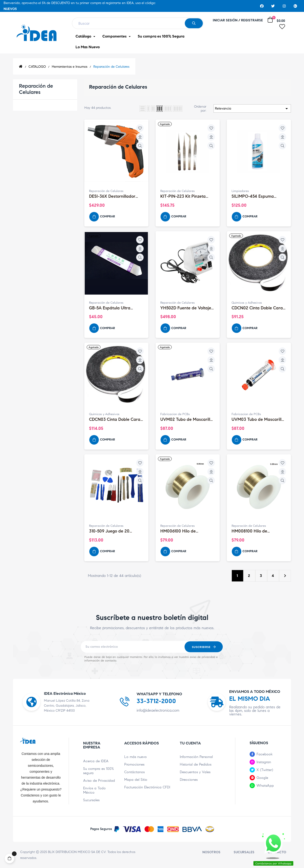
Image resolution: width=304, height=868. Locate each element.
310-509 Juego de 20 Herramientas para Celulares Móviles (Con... (112, 531)
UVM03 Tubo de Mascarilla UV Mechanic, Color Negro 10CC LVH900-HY (258, 420)
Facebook (265, 754)
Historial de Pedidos (196, 764)
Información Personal (196, 757)
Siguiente (285, 576)
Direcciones (189, 780)
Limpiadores (240, 191)
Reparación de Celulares (36, 89)
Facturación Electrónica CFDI (147, 787)
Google (262, 778)
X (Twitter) (265, 770)
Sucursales (91, 800)
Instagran (264, 762)
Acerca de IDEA (96, 761)
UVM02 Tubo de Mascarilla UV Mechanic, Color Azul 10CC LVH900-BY (187, 420)
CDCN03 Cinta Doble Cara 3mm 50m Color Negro (115, 420)
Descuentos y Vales (195, 772)
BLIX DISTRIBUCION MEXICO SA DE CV (77, 852)
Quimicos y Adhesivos (247, 303)
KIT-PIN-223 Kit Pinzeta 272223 (183, 197)
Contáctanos (134, 772)
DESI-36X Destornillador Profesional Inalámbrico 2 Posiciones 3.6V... (114, 197)
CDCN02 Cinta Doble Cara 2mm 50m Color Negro (257, 308)
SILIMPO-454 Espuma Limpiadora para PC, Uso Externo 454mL (256, 197)
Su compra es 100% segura (98, 771)
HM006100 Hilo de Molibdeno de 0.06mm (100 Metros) (187, 531)
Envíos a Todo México (94, 790)
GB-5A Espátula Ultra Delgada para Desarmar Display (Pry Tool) (113, 308)
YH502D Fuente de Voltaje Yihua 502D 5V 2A (186, 308)
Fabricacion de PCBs (175, 414)
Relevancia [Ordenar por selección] (252, 109)
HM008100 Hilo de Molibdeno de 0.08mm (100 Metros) (258, 531)
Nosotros (211, 852)
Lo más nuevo (135, 757)
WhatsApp (265, 786)
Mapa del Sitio (136, 780)
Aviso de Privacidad (99, 781)
